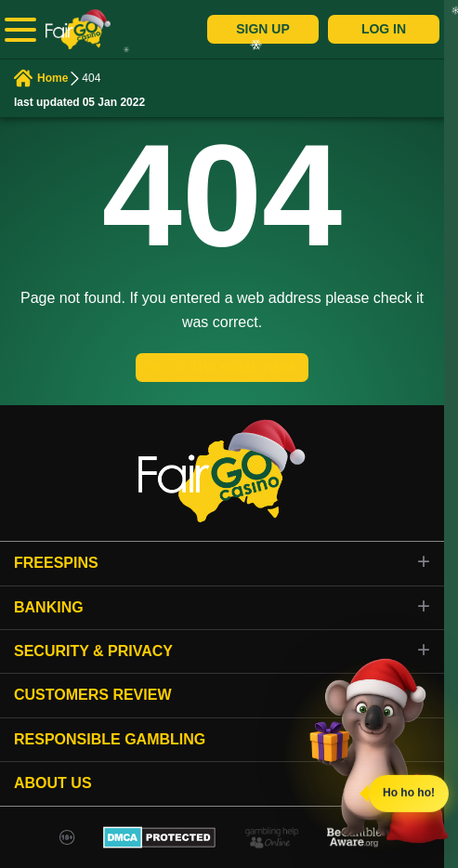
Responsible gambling (110, 739)
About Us (53, 783)
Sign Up (263, 29)
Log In (384, 29)
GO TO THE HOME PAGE (222, 367)
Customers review (93, 695)
